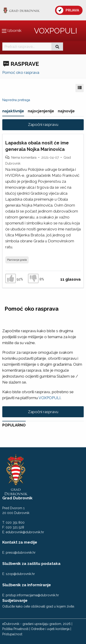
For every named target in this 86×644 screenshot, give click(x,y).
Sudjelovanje (15, 600)
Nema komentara (24, 158)
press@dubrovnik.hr (21, 553)
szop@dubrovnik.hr (20, 574)
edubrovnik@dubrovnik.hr (25, 532)
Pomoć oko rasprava (21, 72)
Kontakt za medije (20, 542)
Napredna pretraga (16, 100)
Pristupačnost (12, 634)
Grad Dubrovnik (17, 498)
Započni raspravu (43, 124)
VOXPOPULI (55, 31)
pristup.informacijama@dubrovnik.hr (32, 595)
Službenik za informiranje (27, 585)
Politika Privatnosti (15, 629)
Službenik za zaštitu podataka (31, 564)
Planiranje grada (17, 260)
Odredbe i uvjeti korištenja (50, 629)
